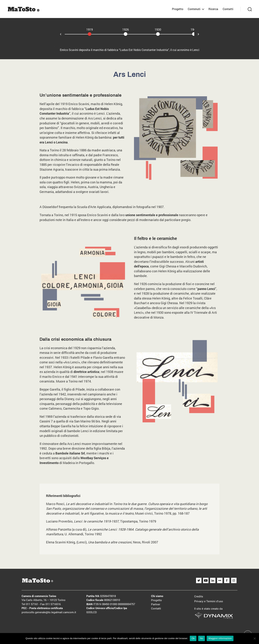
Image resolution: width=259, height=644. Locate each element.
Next (201, 34)
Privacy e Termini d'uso (209, 601)
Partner (156, 604)
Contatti (228, 9)
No (202, 638)
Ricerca (213, 9)
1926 (126, 29)
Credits (199, 596)
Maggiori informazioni (220, 638)
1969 (194, 29)
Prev (58, 35)
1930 (158, 29)
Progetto (178, 9)
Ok (193, 638)
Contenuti (194, 9)
